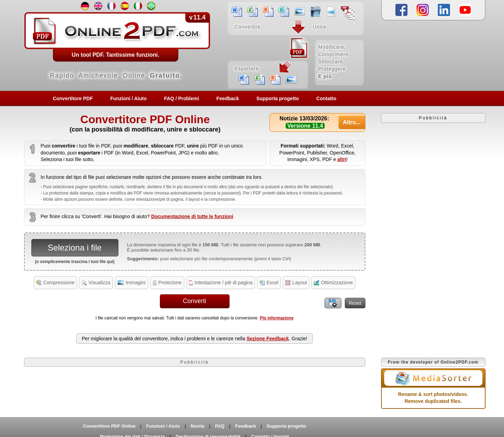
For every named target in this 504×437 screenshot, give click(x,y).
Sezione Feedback (268, 339)
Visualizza (96, 283)
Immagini (131, 283)
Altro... (352, 122)
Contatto (326, 98)
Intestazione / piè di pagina (221, 283)
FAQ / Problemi (181, 98)
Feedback (228, 98)
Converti (195, 301)
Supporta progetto (278, 98)
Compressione (55, 283)
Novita (197, 426)
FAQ (220, 426)
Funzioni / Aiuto (129, 98)
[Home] (195, 45)
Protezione (167, 283)
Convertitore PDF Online (109, 426)
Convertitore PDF (73, 98)
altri (342, 159)
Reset (355, 303)
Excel (269, 283)
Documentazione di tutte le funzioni (192, 216)
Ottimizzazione (333, 283)
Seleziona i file (75, 248)
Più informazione (277, 318)
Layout (296, 283)
